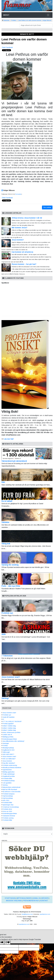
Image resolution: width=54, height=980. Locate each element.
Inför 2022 (6, 800)
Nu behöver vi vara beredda (11, 792)
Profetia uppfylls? (8, 724)
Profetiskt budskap (9, 781)
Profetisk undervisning (10, 765)
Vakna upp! (6, 752)
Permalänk (18, 194)
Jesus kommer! (18, 240)
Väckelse (27, 516)
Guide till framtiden (9, 717)
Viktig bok (27, 537)
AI (3, 719)
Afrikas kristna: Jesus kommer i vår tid (27, 218)
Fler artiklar (47, 207)
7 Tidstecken (7, 656)
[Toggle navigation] (48, 15)
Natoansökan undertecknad (11, 787)
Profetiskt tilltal (7, 779)
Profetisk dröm (7, 809)
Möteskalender (24, 898)
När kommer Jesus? (19, 228)
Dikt (27, 476)
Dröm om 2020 (7, 811)
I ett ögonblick (7, 783)
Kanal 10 (36, 898)
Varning (5, 785)
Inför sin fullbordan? (9, 759)
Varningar (6, 743)
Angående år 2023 (8, 750)
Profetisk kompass (9, 794)
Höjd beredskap (8, 796)
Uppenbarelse (7, 770)
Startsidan (6, 20)
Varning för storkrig (27, 559)
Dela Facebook (7, 47)
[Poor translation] (7, 943)
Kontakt (44, 901)
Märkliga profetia (8, 737)
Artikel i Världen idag (9, 726)
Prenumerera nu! (31, 901)
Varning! (5, 698)
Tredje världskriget (9, 774)
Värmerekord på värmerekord (27, 455)
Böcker (45, 898)
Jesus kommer (7, 761)
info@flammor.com (27, 914)
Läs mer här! (9, 439)
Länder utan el (7, 735)
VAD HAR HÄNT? (8, 754)
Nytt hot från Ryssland (10, 789)
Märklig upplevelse (9, 772)
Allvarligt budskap (8, 748)
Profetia (5, 746)
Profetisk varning (8, 818)
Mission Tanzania (14, 901)
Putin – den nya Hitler (27, 580)
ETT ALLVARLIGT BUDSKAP (12, 721)
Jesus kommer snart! (11, 677)
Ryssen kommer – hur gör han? (24, 264)
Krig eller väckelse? (9, 763)
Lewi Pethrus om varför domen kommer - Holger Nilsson (35, 20)
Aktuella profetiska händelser (12, 768)
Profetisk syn (7, 613)
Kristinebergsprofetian (10, 739)
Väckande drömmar (9, 816)
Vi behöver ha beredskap (11, 807)
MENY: (6, 15)
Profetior (14, 20)
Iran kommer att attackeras (22, 252)
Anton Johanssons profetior (11, 732)
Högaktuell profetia (9, 776)
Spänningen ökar (8, 805)
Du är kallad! (27, 495)
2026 (4, 634)
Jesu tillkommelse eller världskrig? (13, 741)
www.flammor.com (45, 914)
